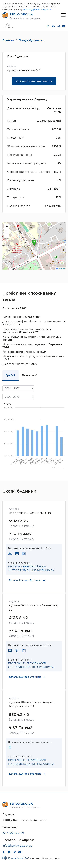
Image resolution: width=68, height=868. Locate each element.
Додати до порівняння (36, 81)
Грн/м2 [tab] (10, 375)
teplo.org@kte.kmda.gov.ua (37, 9)
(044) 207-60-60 (13, 833)
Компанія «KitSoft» (20, 858)
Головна (8, 40)
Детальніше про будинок (27, 580)
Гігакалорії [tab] (30, 375)
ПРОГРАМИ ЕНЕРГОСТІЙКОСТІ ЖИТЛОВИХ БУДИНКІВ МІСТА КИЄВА (31, 568)
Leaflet (60, 268)
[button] (34, 243)
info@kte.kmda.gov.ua (17, 846)
